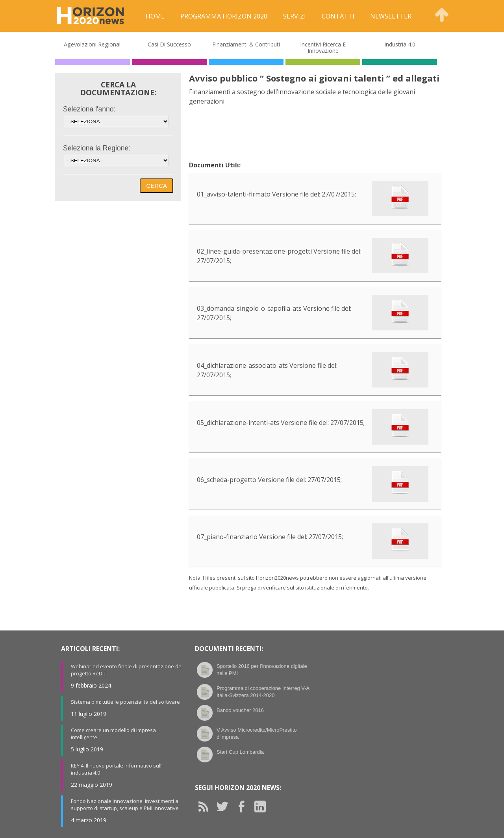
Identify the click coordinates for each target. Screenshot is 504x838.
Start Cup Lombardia (240, 752)
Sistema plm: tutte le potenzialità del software (125, 702)
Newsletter (391, 16)
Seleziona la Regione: (97, 148)
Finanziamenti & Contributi (246, 44)
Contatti (338, 16)
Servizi (295, 16)
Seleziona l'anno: (89, 109)
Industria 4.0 (400, 44)
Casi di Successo (169, 44)
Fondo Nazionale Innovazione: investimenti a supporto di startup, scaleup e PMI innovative (125, 805)
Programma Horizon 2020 (224, 16)
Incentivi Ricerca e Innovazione (323, 47)
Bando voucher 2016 (240, 710)
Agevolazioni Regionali (93, 44)
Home (155, 16)
